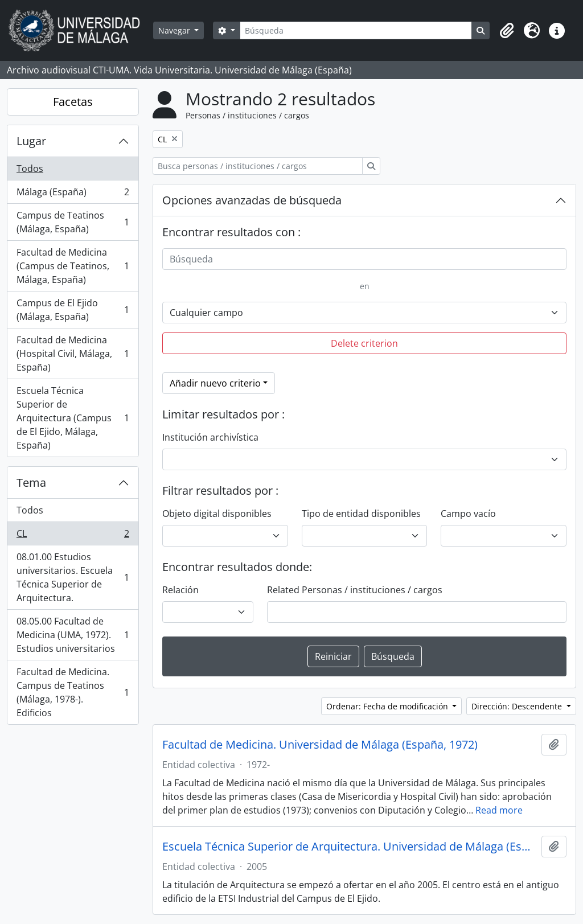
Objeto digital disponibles (217, 514)
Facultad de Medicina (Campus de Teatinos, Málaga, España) (73, 266)
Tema (31, 482)
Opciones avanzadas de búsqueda (252, 200)
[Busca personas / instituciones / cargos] (258, 166)
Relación (180, 590)
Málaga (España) (73, 194)
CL (73, 536)
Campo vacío (468, 514)
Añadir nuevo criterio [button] (215, 383)
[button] (507, 31)
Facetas (73, 102)
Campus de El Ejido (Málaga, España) (73, 310)
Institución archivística (210, 437)
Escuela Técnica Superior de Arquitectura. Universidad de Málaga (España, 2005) (350, 847)
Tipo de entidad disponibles (361, 514)
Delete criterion (364, 343)
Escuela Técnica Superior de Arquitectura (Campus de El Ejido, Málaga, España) (73, 418)
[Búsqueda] (356, 30)
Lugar (31, 141)
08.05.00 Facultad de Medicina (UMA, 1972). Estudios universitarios (73, 635)
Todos (30, 169)
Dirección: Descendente (518, 706)
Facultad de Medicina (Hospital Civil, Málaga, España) (73, 354)
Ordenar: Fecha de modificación (388, 706)
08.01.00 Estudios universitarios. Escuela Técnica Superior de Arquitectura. (73, 577)
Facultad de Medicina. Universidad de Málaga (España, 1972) (320, 745)
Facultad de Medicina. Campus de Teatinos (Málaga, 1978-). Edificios (73, 692)
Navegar (175, 30)
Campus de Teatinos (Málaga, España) (73, 222)
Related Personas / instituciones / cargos (355, 590)
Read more (499, 810)
